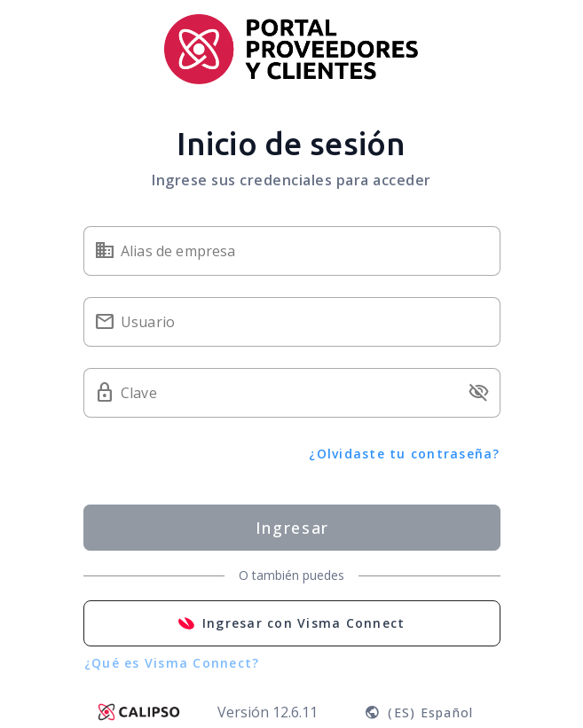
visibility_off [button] (479, 393)
